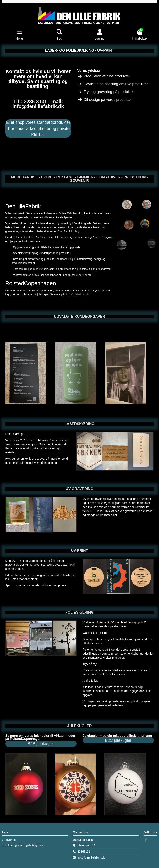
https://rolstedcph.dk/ (77, 294)
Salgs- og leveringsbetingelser (24, 845)
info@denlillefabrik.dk (91, 857)
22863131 (84, 852)
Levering (10, 840)
